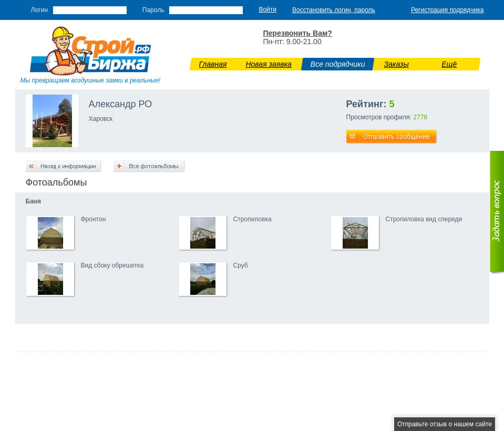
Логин (39, 10)
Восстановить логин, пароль (334, 10)
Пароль (153, 10)
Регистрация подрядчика (448, 10)
